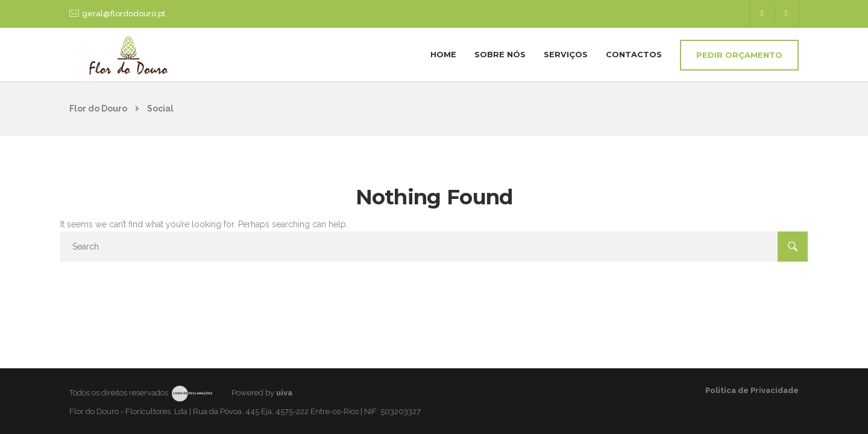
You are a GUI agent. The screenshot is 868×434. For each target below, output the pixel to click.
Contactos (634, 54)
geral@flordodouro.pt (124, 14)
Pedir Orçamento (739, 55)
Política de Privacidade (752, 390)
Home (443, 54)
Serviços (566, 54)
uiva (284, 393)
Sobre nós (500, 54)
